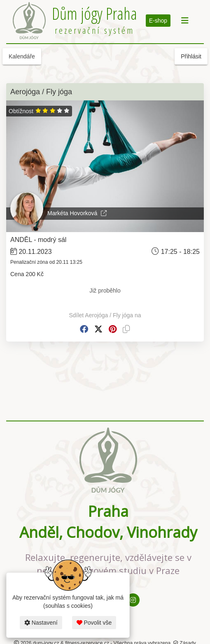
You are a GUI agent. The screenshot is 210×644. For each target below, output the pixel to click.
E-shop (158, 21)
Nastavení (41, 623)
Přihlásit (191, 56)
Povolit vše (94, 623)
